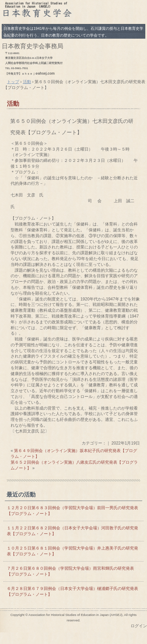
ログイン (139, 626)
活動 (13, 104)
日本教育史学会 (73, 11)
